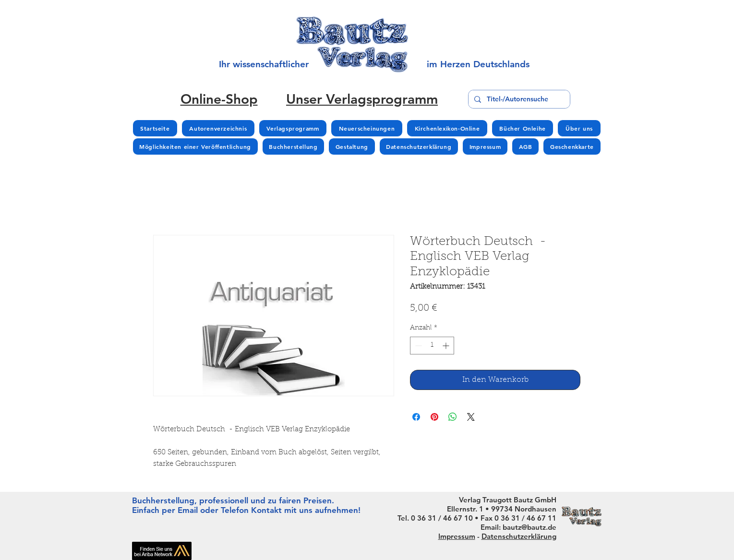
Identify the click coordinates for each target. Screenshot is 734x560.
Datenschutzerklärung (519, 536)
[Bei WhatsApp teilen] (453, 417)
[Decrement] (417, 346)
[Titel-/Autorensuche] (518, 99)
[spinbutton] (432, 346)
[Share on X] (471, 417)
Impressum (457, 536)
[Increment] (447, 346)
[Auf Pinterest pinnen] (434, 417)
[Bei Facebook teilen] (416, 417)
